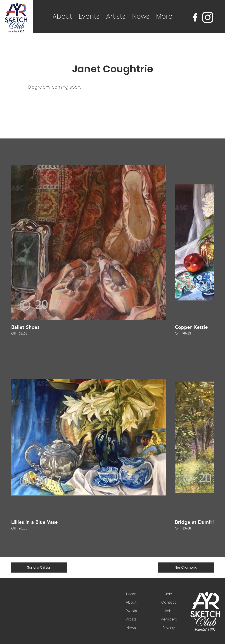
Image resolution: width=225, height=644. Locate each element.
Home (131, 594)
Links (169, 611)
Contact (169, 602)
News (131, 628)
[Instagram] (208, 17)
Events (131, 611)
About (131, 602)
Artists (131, 619)
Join (169, 594)
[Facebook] (195, 17)
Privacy (169, 628)
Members (169, 619)
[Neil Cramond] (186, 568)
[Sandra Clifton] (39, 568)
